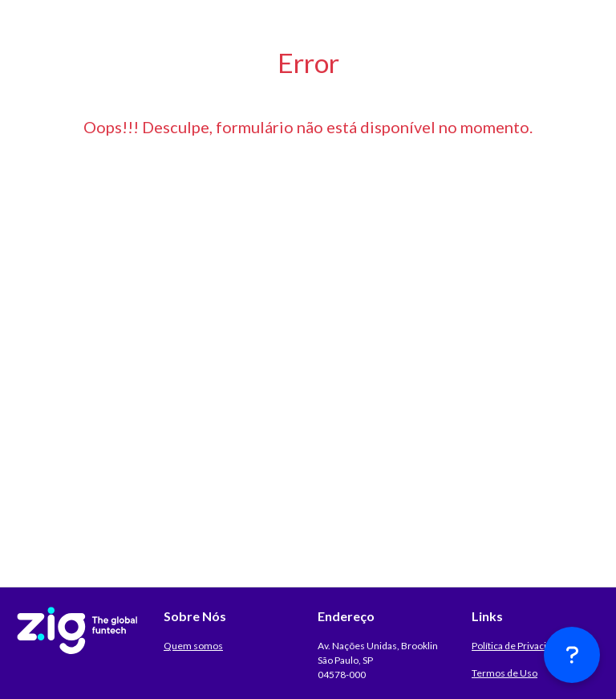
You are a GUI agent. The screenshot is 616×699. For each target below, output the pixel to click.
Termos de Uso (505, 673)
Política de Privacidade (520, 646)
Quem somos (193, 646)
